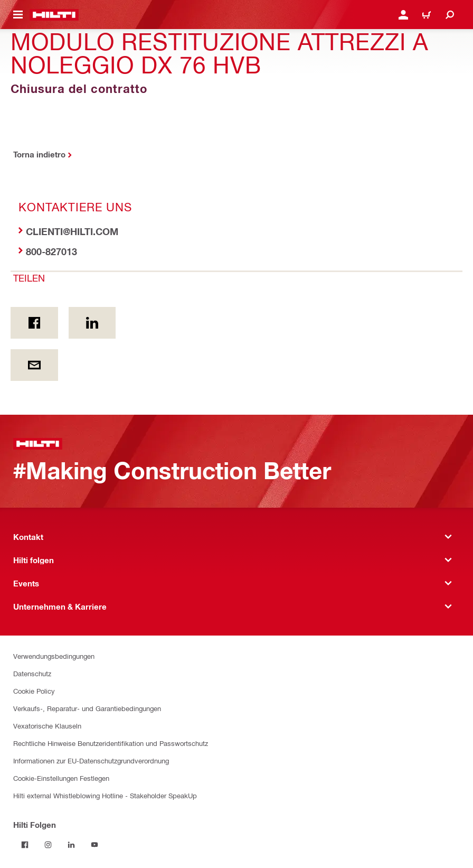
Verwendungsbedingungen (54, 656)
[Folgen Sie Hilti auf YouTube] (94, 845)
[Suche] (450, 15)
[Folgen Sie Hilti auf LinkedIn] (71, 845)
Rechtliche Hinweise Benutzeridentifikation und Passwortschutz (111, 743)
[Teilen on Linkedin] (92, 323)
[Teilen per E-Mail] (34, 365)
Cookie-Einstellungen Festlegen (61, 778)
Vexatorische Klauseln (47, 726)
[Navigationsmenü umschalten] (18, 15)
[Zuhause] (54, 15)
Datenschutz (32, 673)
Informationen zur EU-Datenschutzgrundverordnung (91, 760)
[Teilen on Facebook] (34, 323)
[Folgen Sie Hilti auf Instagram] (48, 845)
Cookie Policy (34, 691)
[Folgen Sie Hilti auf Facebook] (25, 845)
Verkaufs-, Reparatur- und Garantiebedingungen (87, 708)
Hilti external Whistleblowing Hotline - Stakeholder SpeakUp (105, 795)
